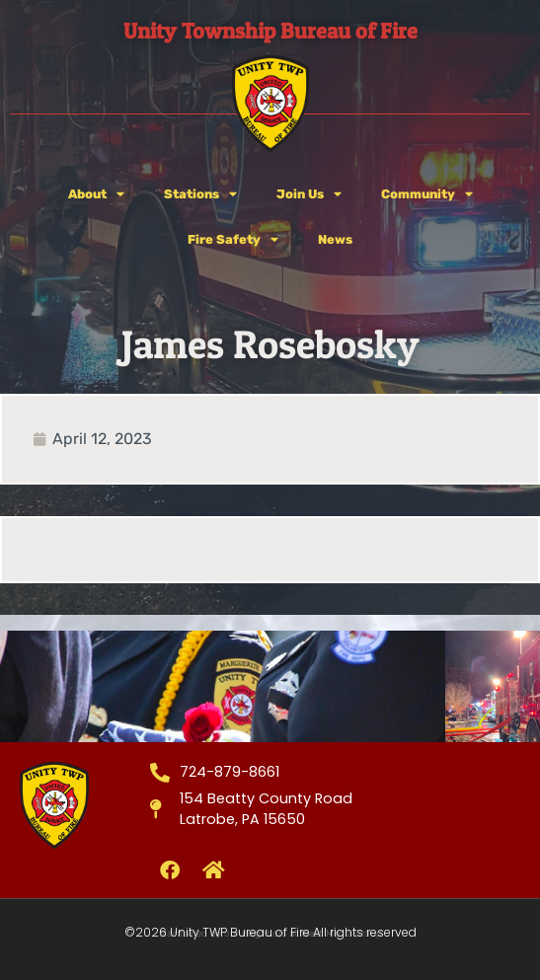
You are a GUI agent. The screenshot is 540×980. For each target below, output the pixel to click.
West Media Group (342, 934)
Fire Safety (233, 240)
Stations (200, 195)
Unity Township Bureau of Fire (270, 31)
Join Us (309, 195)
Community (427, 195)
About (96, 195)
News (335, 239)
